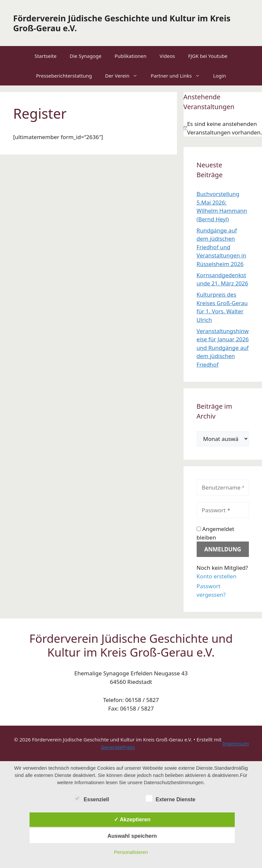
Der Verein (125, 76)
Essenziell (91, 798)
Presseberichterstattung (64, 76)
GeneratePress (118, 747)
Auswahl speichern (132, 836)
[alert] (223, 128)
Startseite (45, 56)
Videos (167, 56)
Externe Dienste (171, 798)
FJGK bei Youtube (208, 56)
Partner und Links (179, 76)
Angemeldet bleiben (216, 533)
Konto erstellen (217, 576)
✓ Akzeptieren (132, 819)
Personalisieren (131, 852)
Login (219, 76)
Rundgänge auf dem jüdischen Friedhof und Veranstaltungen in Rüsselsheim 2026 (221, 247)
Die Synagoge (86, 56)
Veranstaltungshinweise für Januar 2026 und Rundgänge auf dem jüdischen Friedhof (223, 348)
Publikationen (131, 56)
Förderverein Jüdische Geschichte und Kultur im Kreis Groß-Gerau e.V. (122, 23)
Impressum (236, 743)
